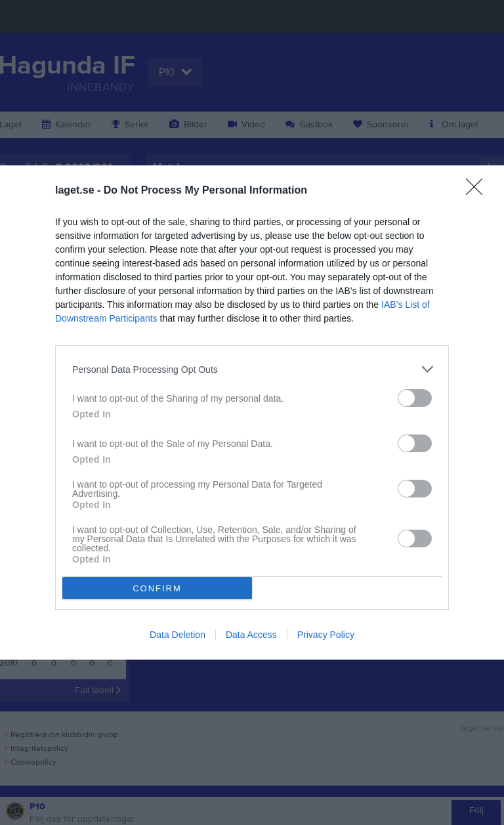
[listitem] (252, 369)
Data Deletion (178, 635)
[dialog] (252, 412)
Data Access (251, 635)
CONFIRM (157, 588)
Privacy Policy (326, 635)
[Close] (478, 191)
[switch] (415, 398)
